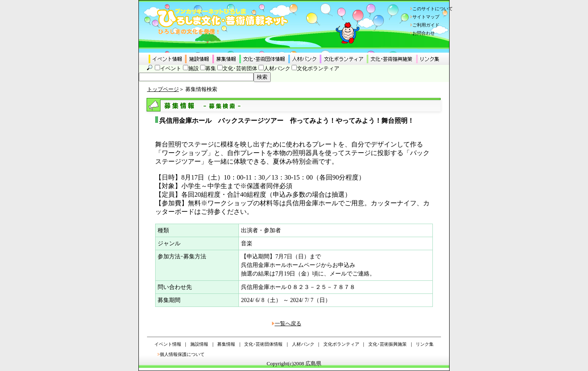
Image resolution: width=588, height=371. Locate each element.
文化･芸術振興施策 (388, 344)
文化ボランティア (318, 69)
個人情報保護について (182, 354)
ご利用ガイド (426, 25)
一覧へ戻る (288, 324)
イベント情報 (168, 344)
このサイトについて (433, 9)
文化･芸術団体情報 (263, 344)
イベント (171, 69)
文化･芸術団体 (240, 69)
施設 (194, 69)
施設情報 (199, 344)
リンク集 (425, 344)
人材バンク (277, 69)
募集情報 (226, 344)
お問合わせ (424, 33)
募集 (211, 69)
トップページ (163, 89)
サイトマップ (426, 17)
